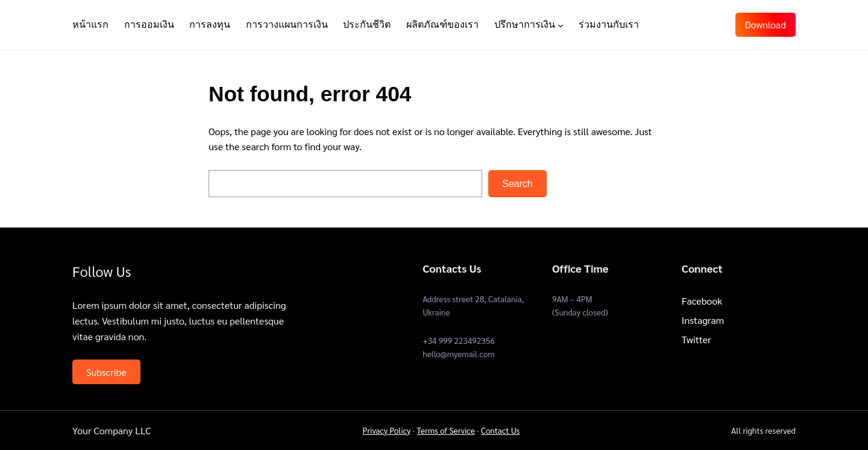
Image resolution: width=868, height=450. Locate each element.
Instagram (703, 320)
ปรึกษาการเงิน (525, 24)
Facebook (702, 301)
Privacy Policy (386, 430)
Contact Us (501, 430)
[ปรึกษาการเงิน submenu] (561, 25)
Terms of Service (445, 430)
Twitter (697, 339)
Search (517, 184)
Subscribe (106, 372)
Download (766, 24)
